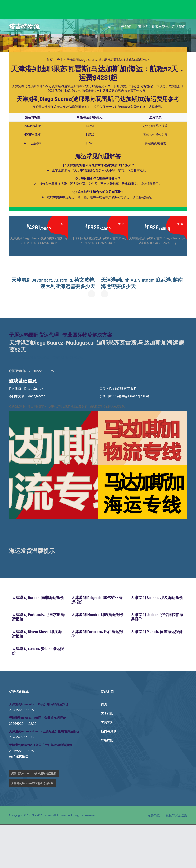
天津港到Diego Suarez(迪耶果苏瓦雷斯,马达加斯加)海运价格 (108, 60)
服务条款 (154, 815)
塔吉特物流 (24, 27)
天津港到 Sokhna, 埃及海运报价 (157, 598)
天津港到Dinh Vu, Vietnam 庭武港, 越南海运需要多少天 (144, 283)
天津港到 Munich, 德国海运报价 (157, 632)
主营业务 (141, 27)
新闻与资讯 (160, 27)
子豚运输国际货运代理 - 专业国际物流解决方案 (63, 335)
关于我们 (125, 27)
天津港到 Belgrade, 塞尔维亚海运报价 (97, 600)
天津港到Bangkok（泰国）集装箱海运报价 (37, 718)
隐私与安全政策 (176, 815)
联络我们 (179, 27)
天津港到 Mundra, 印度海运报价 (98, 615)
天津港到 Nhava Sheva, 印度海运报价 (37, 634)
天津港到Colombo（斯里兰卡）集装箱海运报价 (41, 745)
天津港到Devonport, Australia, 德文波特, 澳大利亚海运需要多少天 (54, 283)
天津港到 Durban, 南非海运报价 (38, 598)
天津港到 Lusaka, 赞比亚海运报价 (38, 651)
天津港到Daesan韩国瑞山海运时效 (32, 783)
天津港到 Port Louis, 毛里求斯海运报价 (38, 617)
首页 (111, 27)
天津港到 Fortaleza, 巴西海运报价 (97, 634)
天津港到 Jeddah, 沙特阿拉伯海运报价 (157, 617)
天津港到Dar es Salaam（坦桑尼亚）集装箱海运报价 (44, 731)
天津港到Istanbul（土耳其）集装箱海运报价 (39, 704)
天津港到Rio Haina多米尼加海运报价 (34, 773)
